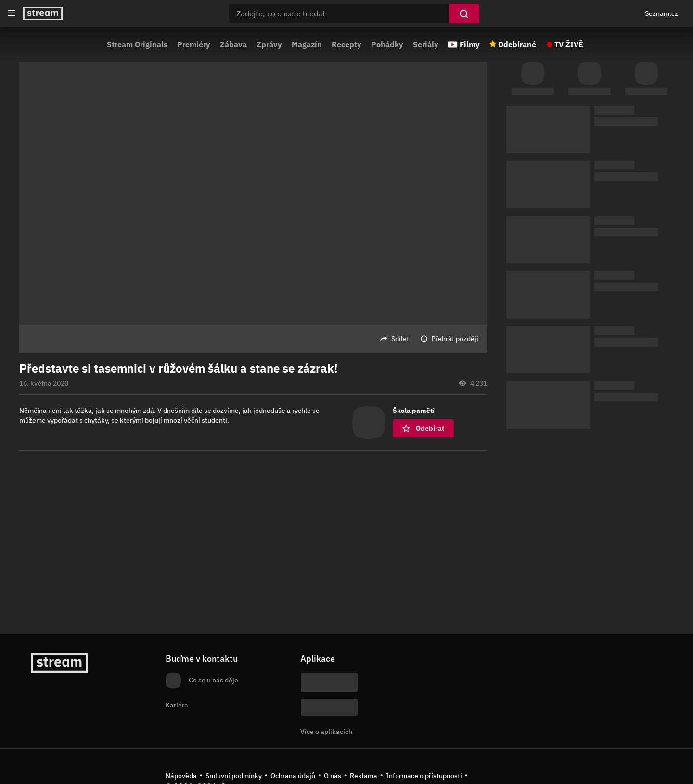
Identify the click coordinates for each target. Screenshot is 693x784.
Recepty (346, 44)
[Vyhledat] (464, 13)
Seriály (426, 44)
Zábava (233, 44)
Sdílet (400, 339)
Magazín (307, 44)
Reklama (364, 776)
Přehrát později (455, 339)
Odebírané (517, 44)
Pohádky (387, 44)
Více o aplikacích (326, 732)
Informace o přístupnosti (424, 776)
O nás (333, 776)
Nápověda (181, 776)
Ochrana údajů (293, 776)
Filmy (470, 44)
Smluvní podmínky (234, 776)
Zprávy (269, 44)
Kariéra (177, 705)
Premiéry (194, 44)
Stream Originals (137, 44)
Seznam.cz (661, 13)
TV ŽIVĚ (569, 44)
